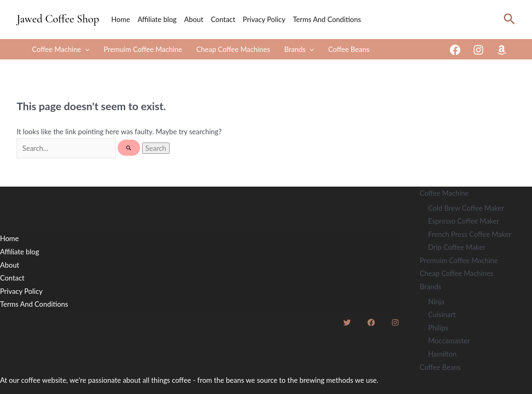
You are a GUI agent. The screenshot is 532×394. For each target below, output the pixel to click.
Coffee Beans (349, 49)
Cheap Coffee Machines (233, 49)
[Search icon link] (509, 19)
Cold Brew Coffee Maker (466, 208)
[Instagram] (478, 50)
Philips (438, 328)
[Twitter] (347, 323)
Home (121, 19)
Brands (299, 49)
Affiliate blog (157, 19)
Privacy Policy (264, 19)
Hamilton (442, 354)
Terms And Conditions (327, 19)
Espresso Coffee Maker (464, 221)
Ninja (436, 302)
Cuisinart (442, 314)
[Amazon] (502, 50)
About (194, 19)
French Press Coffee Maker (470, 234)
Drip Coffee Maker (457, 247)
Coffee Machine (61, 49)
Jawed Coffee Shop (58, 19)
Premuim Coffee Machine (143, 49)
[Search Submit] (129, 148)
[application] (85, 49)
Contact (223, 19)
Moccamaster (449, 341)
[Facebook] (455, 50)
